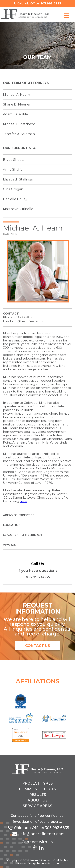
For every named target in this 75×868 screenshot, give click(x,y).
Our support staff (21, 148)
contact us (38, 646)
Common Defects (37, 789)
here (23, 501)
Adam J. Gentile (15, 114)
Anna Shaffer (13, 170)
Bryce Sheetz (14, 160)
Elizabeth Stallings (18, 179)
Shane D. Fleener (17, 104)
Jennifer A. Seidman (19, 134)
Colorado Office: (37, 3)
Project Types (37, 783)
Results (38, 795)
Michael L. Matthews (19, 124)
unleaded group (50, 863)
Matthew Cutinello (18, 209)
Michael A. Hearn (16, 95)
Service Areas (37, 806)
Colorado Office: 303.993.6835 (41, 828)
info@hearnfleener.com (29, 321)
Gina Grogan (13, 189)
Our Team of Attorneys (26, 83)
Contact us (19, 816)
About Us (38, 800)
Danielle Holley (15, 199)
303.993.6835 (23, 317)
